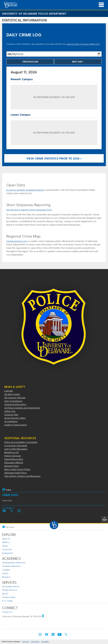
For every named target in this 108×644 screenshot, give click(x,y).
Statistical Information (15, 404)
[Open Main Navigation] (101, 5)
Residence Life (12, 452)
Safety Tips (10, 411)
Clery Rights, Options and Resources (22, 476)
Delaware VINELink (14, 462)
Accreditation (11, 421)
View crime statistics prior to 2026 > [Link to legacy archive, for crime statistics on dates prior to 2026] (54, 158)
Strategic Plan (11, 414)
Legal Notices (35, 642)
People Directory (10, 590)
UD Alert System (12, 394)
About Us (6, 539)
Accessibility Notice (11, 586)
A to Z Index (7, 601)
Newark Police (12, 466)
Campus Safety (9, 597)
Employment (8, 553)
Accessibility (45, 642)
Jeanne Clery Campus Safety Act (83, 44)
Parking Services (13, 456)
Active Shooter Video (15, 418)
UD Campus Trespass (15, 397)
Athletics (6, 542)
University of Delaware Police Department (34, 14)
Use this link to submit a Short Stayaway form (29, 210)
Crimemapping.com (17, 241)
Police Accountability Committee (21, 442)
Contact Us (7, 612)
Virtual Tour (7, 549)
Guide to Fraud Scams (16, 425)
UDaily (5, 546)
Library (5, 573)
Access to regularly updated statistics (25, 190)
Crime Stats (10, 495)
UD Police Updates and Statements (22, 408)
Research (6, 577)
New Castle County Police (17, 469)
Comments (25, 642)
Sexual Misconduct (14, 459)
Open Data (7, 500)
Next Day (78, 62)
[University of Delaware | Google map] (43, 616)
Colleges (6, 570)
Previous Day (30, 62)
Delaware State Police (15, 473)
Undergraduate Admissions (14, 562)
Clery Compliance (13, 401)
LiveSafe (9, 391)
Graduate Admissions (11, 566)
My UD (5, 594)
